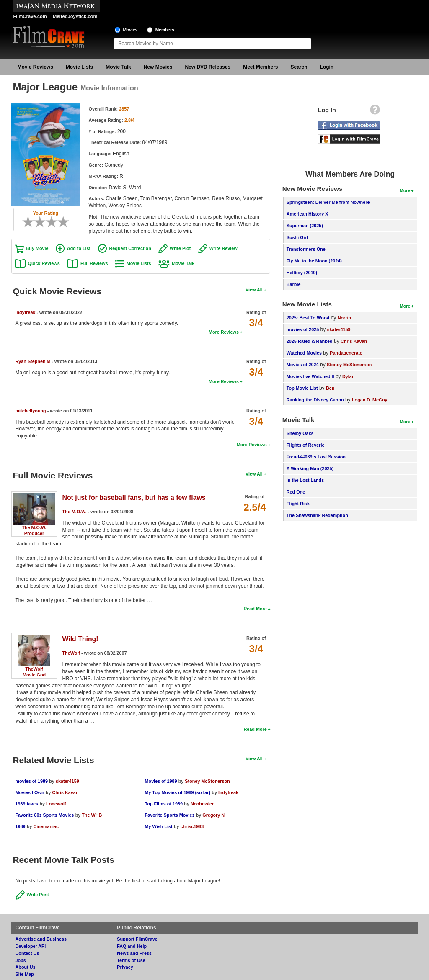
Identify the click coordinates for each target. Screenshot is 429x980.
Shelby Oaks (300, 433)
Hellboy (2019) (302, 273)
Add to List (79, 248)
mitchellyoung (31, 411)
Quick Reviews (44, 263)
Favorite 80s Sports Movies (45, 815)
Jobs (21, 960)
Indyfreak (26, 312)
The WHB (92, 815)
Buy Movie (37, 248)
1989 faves (27, 804)
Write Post (38, 895)
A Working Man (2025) (310, 468)
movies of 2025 (303, 329)
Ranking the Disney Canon (315, 400)
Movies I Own (30, 792)
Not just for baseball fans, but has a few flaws (134, 498)
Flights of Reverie (306, 445)
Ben (330, 388)
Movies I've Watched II (310, 376)
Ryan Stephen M (33, 361)
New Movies (158, 67)
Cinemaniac (46, 826)
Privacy (125, 967)
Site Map (25, 974)
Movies (131, 30)
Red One (296, 492)
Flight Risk (298, 504)
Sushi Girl (297, 237)
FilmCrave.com (30, 16)
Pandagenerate (346, 353)
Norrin (344, 318)
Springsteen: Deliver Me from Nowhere (328, 202)
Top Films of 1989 (164, 804)
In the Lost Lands (305, 480)
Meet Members (260, 67)
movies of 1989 (32, 781)
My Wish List (159, 826)
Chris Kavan (65, 792)
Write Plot (180, 248)
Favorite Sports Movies (170, 815)
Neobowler (202, 804)
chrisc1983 (192, 826)
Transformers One (306, 249)
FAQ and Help (132, 946)
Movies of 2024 (303, 365)
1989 (21, 826)
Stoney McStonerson (207, 781)
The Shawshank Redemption (317, 515)
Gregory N (213, 815)
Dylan (348, 376)
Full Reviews (94, 263)
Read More (255, 609)
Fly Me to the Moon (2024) (314, 261)
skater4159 (67, 781)
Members (165, 30)
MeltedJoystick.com (75, 16)
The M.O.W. (34, 527)
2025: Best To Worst (309, 318)
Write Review (224, 248)
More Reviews (224, 332)
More (405, 190)
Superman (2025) (305, 226)
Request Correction (130, 248)
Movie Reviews (35, 67)
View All (254, 290)
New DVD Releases (208, 67)
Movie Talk (118, 67)
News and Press (134, 953)
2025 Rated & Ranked (310, 341)
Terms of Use (131, 960)
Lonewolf (56, 804)
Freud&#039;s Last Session (316, 457)
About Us (26, 967)
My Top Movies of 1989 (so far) (178, 792)
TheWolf (34, 669)
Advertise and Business (41, 939)
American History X (308, 214)
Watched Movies (304, 353)
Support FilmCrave (137, 939)
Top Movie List (302, 388)
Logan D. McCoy (370, 400)
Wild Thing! (80, 639)
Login (327, 67)
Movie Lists (79, 67)
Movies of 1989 (161, 781)
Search (299, 67)
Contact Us (27, 953)
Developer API (31, 946)
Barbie (294, 284)
